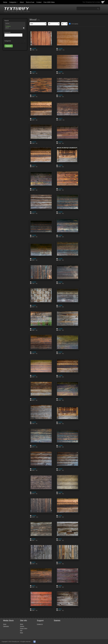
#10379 (60, 95)
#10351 (60, 422)
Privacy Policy (24, 628)
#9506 (60, 586)
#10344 (34, 516)
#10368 (34, 235)
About (22, 2)
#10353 (60, 399)
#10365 (60, 259)
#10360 (34, 329)
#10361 (60, 305)
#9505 (34, 609)
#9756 (34, 562)
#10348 (34, 469)
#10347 (60, 469)
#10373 (60, 165)
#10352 (34, 422)
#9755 (60, 562)
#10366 (34, 259)
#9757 (60, 539)
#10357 (60, 352)
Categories (14, 2)
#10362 (34, 305)
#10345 (60, 492)
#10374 (34, 165)
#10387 (34, 72)
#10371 (60, 189)
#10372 (34, 189)
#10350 (34, 446)
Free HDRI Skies (49, 2)
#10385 (34, 95)
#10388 (60, 49)
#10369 (60, 212)
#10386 (60, 72)
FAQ (21, 630)
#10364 (34, 282)
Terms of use (30, 2)
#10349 (60, 446)
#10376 (34, 142)
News (22, 633)
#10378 (34, 119)
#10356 (34, 375)
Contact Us (40, 624)
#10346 (34, 492)
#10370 (34, 212)
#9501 (60, 609)
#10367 (60, 235)
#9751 (34, 586)
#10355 (60, 375)
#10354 (34, 399)
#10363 (60, 282)
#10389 (34, 49)
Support (22, 626)
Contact (39, 2)
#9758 (34, 539)
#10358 (34, 352)
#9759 (60, 516)
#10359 (60, 329)
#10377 (60, 119)
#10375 (60, 142)
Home (5, 2)
